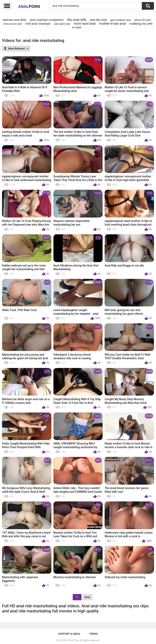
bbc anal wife (77, 20)
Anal (29, 6)
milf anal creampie (38, 24)
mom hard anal (85, 24)
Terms (94, 634)
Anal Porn (74, 640)
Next (87, 597)
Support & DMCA (69, 634)
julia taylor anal (62, 24)
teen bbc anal (98, 20)
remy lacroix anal (13, 24)
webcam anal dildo (15, 20)
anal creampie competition (47, 20)
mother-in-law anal (112, 24)
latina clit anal (142, 20)
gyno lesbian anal (120, 20)
